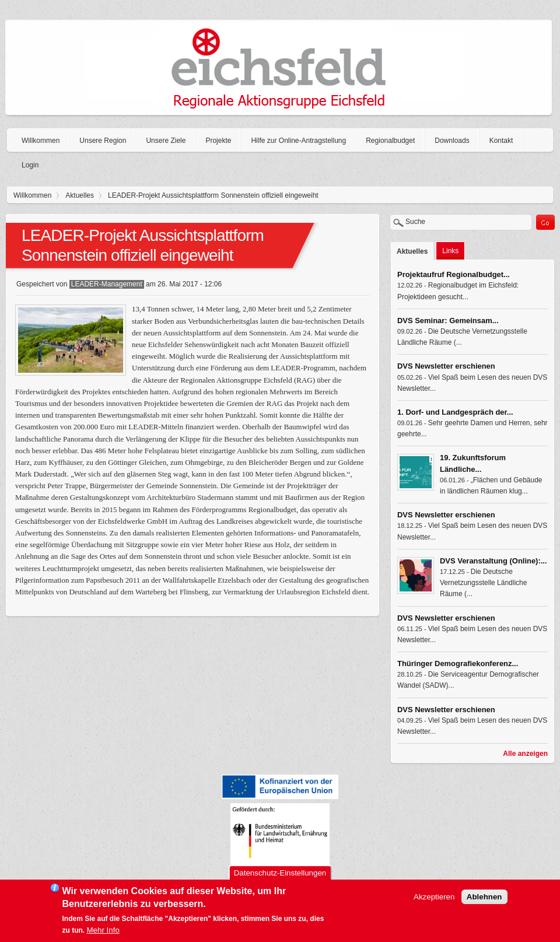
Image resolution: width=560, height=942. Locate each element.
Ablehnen (484, 899)
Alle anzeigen (525, 754)
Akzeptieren (434, 899)
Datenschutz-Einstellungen (280, 875)
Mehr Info (103, 932)
